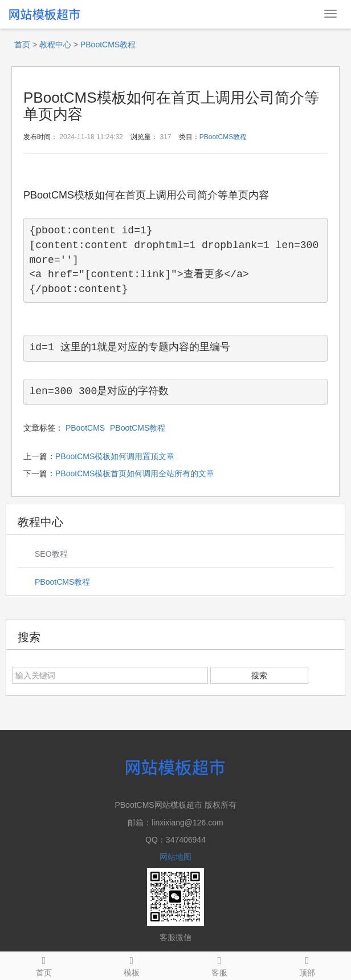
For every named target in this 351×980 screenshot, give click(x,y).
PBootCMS (85, 428)
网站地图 (175, 857)
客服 (219, 965)
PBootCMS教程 (108, 44)
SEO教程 (51, 554)
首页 (22, 44)
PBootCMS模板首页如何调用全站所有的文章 (135, 473)
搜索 (259, 675)
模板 (132, 965)
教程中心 (55, 44)
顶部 (307, 965)
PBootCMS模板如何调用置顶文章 (115, 456)
